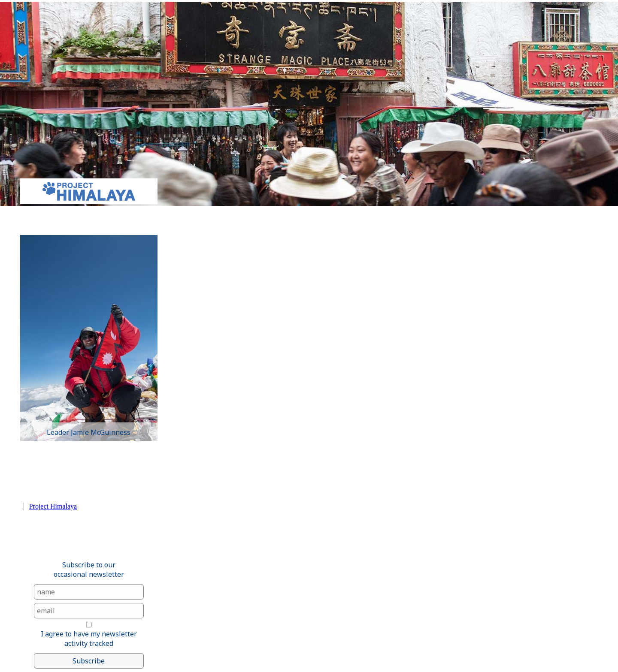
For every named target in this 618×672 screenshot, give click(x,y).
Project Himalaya (53, 506)
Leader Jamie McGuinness (89, 432)
